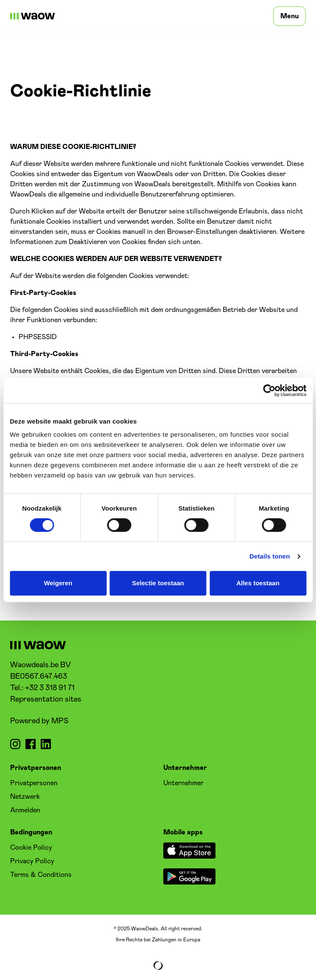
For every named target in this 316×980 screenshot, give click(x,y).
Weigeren (58, 583)
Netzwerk (25, 797)
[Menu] (289, 16)
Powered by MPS (39, 721)
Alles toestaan (258, 583)
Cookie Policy (31, 848)
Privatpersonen (34, 783)
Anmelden (25, 810)
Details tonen (270, 556)
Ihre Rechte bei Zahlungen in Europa (158, 940)
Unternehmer (183, 783)
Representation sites (46, 699)
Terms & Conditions (41, 875)
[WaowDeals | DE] (33, 16)
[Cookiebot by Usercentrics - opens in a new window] (269, 390)
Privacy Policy (32, 861)
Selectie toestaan (158, 583)
